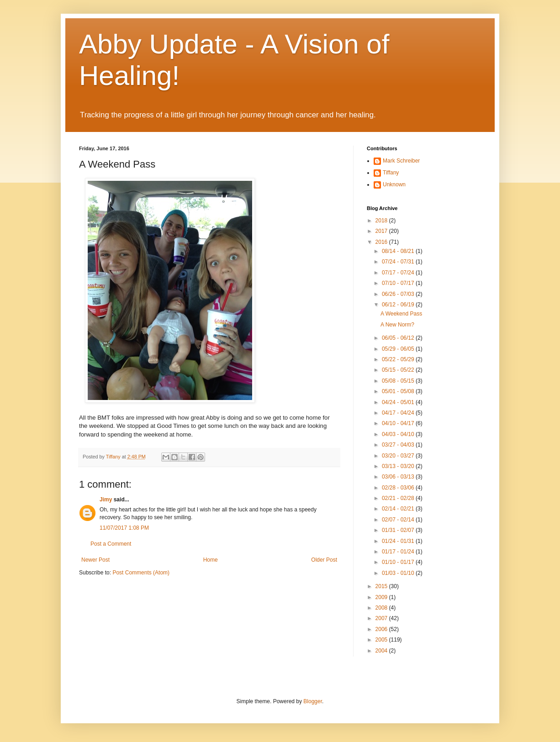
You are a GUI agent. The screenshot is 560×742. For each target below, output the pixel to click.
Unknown (394, 184)
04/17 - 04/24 (399, 413)
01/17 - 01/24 (399, 552)
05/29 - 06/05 (399, 349)
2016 (382, 242)
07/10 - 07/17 (399, 283)
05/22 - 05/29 (399, 359)
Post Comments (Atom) (141, 573)
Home (211, 560)
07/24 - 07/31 (399, 262)
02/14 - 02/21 (399, 509)
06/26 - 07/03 (399, 294)
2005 (382, 640)
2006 (382, 629)
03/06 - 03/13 (399, 477)
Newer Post (95, 560)
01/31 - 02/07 (399, 530)
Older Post (324, 560)
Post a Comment (111, 544)
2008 (382, 608)
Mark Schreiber (401, 161)
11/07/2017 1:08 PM (124, 528)
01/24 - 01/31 (399, 541)
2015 (382, 586)
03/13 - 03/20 (399, 466)
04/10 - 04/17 (399, 423)
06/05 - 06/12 (399, 338)
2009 (382, 597)
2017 (382, 231)
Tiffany (391, 173)
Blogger (313, 701)
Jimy (106, 500)
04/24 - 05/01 (399, 402)
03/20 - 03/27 (399, 456)
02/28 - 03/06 (399, 488)
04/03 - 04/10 (399, 434)
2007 (382, 618)
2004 (382, 651)
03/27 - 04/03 (399, 445)
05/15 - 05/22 (399, 370)
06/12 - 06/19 (399, 305)
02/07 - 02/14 (399, 520)
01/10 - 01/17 (399, 562)
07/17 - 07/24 (399, 273)
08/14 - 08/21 (399, 251)
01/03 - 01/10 (399, 573)
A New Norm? (397, 325)
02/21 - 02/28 (399, 498)
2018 (382, 221)
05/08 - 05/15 (399, 381)
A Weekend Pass (401, 314)
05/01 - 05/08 (399, 391)
